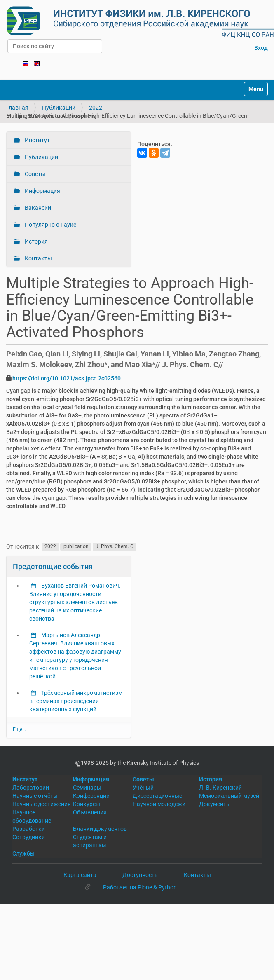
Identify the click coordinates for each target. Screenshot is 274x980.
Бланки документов (100, 829)
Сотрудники (29, 837)
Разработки (29, 829)
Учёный (143, 788)
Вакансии (37, 208)
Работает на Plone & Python (140, 887)
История (36, 241)
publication (76, 547)
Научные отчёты (35, 796)
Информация (42, 191)
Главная (17, 108)
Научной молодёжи (159, 804)
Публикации (59, 108)
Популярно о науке (50, 225)
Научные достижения (42, 804)
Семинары (87, 788)
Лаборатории (31, 788)
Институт (37, 140)
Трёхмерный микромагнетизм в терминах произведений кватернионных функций (76, 701)
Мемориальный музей (229, 796)
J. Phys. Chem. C (115, 547)
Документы (215, 804)
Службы (23, 853)
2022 (96, 108)
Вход (261, 48)
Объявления (90, 812)
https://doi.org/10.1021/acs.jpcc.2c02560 (67, 378)
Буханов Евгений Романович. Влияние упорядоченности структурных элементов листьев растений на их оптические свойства (75, 602)
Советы (34, 174)
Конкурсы (87, 804)
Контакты (38, 258)
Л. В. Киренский (220, 788)
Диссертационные (157, 796)
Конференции (91, 796)
